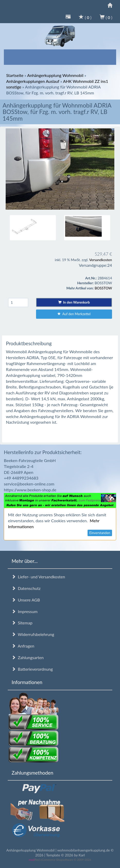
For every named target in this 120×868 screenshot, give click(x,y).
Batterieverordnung (32, 669)
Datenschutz (26, 588)
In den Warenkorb (74, 302)
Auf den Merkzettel (74, 314)
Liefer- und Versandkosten (38, 577)
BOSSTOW (103, 288)
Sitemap (22, 623)
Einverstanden (100, 533)
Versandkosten (101, 260)
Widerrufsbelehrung (33, 634)
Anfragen (23, 646)
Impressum (25, 611)
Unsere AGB (26, 600)
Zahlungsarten (28, 657)
